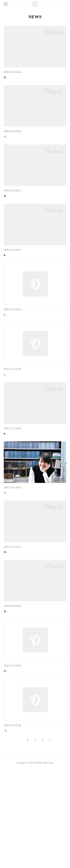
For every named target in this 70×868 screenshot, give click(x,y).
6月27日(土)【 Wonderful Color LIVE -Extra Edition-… (35, 77)
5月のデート (11, 146)
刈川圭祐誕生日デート (17, 483)
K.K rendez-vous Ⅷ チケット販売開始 (26, 821)
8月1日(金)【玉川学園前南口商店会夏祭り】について (35, 751)
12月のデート (12, 621)
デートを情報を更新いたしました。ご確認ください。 (31, 152)
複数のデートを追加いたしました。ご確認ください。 (31, 217)
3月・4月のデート (14, 211)
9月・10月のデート (15, 686)
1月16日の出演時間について (20, 345)
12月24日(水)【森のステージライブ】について (31, 414)
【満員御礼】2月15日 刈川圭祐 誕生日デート (30, 276)
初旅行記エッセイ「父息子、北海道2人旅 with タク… (35, 552)
